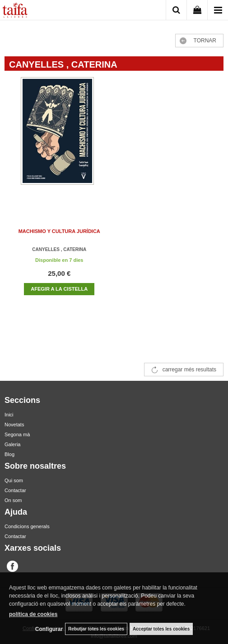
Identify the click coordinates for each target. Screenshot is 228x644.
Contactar (15, 490)
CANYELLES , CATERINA (59, 249)
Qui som (14, 480)
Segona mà (17, 434)
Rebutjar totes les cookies (96, 629)
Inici (9, 415)
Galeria (12, 444)
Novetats (14, 425)
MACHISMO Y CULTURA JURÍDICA (59, 231)
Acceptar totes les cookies (161, 629)
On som (13, 500)
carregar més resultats (189, 370)
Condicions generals (27, 526)
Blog (9, 454)
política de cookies (33, 614)
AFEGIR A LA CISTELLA (59, 289)
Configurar (49, 629)
